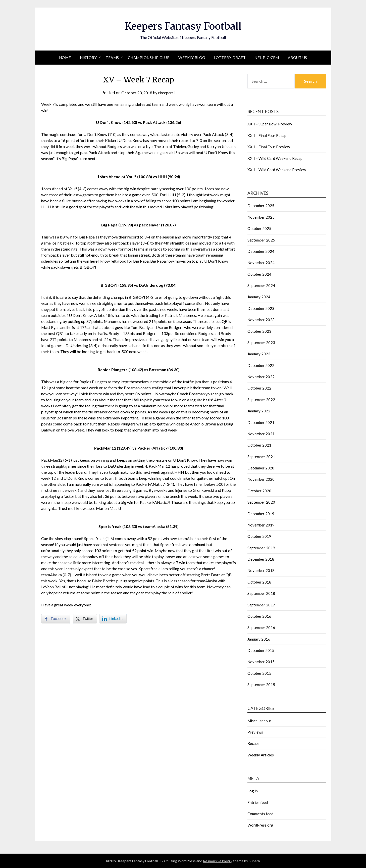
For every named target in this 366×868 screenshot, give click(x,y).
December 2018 (261, 559)
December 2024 (261, 251)
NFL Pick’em (267, 58)
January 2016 (259, 639)
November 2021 (261, 434)
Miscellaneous (259, 721)
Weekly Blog (192, 58)
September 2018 (261, 593)
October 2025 (259, 228)
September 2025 (261, 240)
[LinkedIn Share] (113, 619)
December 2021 (261, 422)
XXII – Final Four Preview (269, 147)
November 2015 (261, 662)
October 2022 (259, 388)
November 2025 (261, 217)
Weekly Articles (261, 755)
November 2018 (261, 570)
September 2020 (261, 502)
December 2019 (261, 514)
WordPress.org (260, 825)
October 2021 (259, 445)
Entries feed (258, 802)
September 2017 (261, 605)
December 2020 (261, 468)
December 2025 (261, 206)
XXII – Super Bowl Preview (270, 124)
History (88, 58)
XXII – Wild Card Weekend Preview (277, 170)
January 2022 (259, 411)
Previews (255, 732)
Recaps (253, 743)
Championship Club (149, 58)
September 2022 (261, 400)
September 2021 (261, 457)
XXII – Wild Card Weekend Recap (275, 158)
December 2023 (261, 308)
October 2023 (259, 331)
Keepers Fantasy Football (183, 25)
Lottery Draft (230, 58)
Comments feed (260, 814)
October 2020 (259, 491)
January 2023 (259, 354)
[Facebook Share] (56, 619)
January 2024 (259, 297)
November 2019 (261, 525)
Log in (253, 791)
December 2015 (261, 650)
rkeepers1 (169, 93)
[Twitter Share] (85, 619)
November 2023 (261, 320)
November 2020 (261, 479)
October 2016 (259, 616)
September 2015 (261, 685)
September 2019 (261, 548)
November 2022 (261, 377)
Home (65, 58)
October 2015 (259, 673)
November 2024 (261, 263)
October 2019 (259, 536)
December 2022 (261, 365)
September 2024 (261, 285)
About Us (298, 58)
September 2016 (261, 628)
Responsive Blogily (218, 861)
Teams (112, 58)
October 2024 (259, 274)
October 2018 (259, 582)
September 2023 (261, 343)
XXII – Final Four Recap (267, 135)
